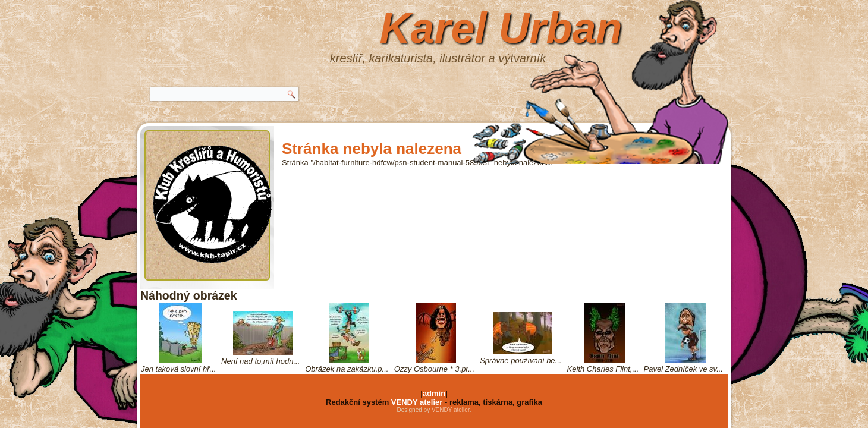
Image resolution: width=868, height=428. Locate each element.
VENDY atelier (417, 402)
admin (434, 393)
